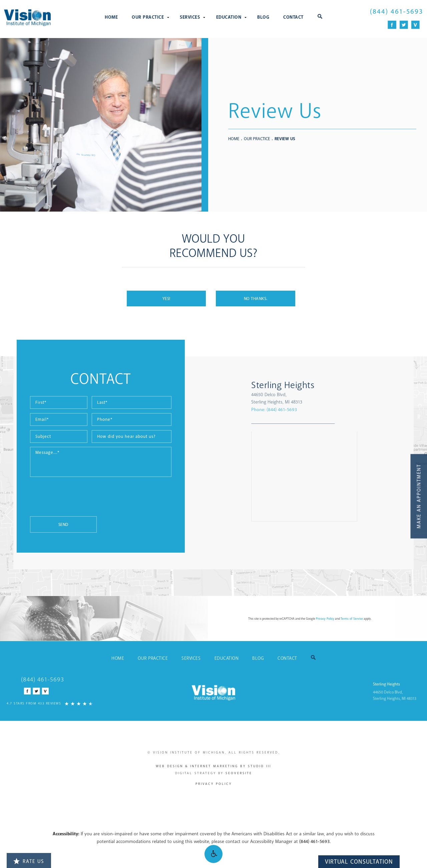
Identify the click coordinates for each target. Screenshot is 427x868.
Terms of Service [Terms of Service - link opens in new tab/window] (352, 619)
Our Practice (148, 17)
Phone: (325, 410)
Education (229, 17)
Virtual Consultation (359, 862)
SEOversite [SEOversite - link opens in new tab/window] (239, 773)
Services (190, 17)
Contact (293, 17)
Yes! (166, 299)
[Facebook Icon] (392, 25)
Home (111, 17)
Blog (263, 17)
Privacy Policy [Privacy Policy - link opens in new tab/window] (325, 619)
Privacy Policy (214, 784)
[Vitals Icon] (415, 25)
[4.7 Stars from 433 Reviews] (50, 703)
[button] (213, 854)
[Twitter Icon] (404, 25)
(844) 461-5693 (314, 841)
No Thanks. (256, 299)
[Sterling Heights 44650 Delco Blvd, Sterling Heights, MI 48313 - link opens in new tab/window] (348, 393)
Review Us (285, 139)
